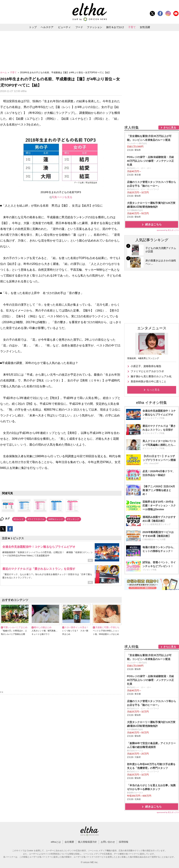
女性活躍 (145, 27)
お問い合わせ (108, 842)
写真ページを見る (62, 197)
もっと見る (153, 390)
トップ (33, 27)
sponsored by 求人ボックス (168, 230)
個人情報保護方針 (87, 842)
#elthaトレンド (56, 519)
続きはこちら (153, 224)
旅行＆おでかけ (115, 27)
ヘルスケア (47, 27)
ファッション (95, 27)
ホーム (4, 73)
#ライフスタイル (36, 519)
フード (79, 27)
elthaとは (56, 842)
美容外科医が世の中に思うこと (149, 381)
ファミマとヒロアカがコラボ (147, 371)
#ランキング (73, 519)
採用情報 (124, 842)
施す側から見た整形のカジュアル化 (151, 376)
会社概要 (69, 842)
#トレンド (19, 519)
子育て (132, 27)
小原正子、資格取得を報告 (146, 366)
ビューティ (64, 27)
